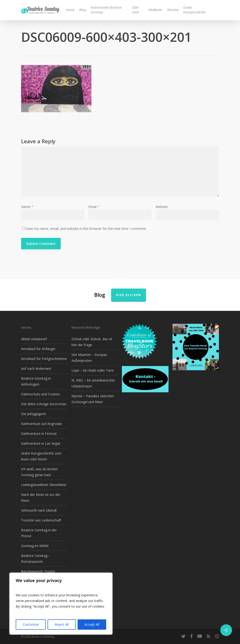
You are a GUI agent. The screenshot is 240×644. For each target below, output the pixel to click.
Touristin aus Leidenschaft (41, 520)
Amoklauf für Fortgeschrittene (44, 359)
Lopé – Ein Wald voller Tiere (93, 370)
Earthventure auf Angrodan (42, 424)
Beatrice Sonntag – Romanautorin (36, 559)
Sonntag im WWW (35, 546)
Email (94, 207)
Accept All (92, 624)
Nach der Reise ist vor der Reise (41, 497)
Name (27, 207)
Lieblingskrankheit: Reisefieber (44, 485)
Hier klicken (129, 295)
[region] (61, 604)
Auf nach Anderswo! (36, 368)
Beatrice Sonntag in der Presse (39, 533)
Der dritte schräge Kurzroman (44, 404)
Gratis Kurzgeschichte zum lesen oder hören (41, 456)
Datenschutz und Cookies (41, 394)
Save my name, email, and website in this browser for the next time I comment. (86, 229)
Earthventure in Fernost (39, 434)
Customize (31, 624)
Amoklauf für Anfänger (38, 349)
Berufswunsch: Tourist (38, 571)
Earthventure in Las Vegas (41, 443)
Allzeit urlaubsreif (34, 339)
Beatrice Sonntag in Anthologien (36, 381)
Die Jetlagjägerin (34, 414)
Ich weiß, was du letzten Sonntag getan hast (39, 472)
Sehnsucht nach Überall (39, 510)
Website (162, 207)
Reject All (62, 624)
